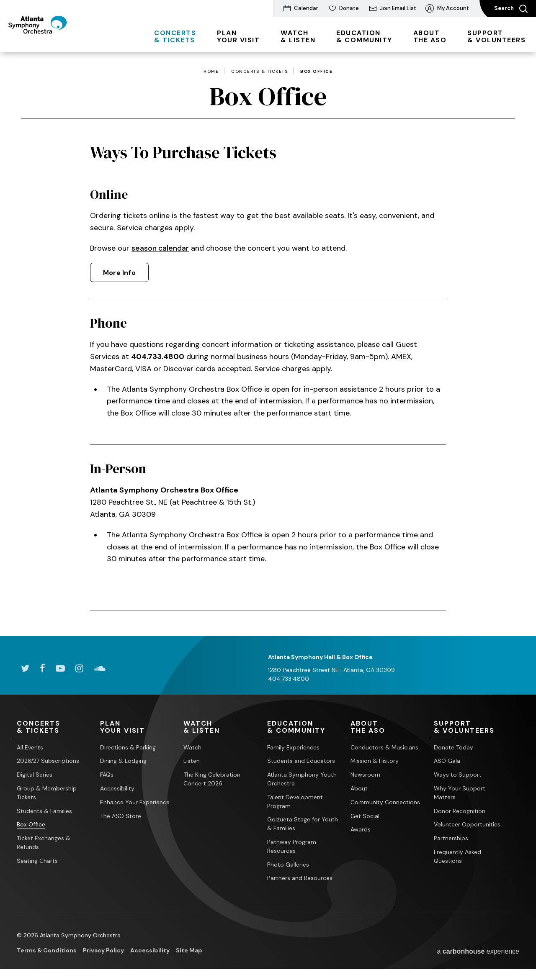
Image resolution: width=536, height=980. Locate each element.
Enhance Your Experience (135, 802)
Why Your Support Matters (460, 793)
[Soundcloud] (100, 668)
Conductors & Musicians (384, 747)
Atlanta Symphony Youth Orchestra (302, 779)
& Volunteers (496, 36)
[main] (268, 344)
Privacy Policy (103, 951)
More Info (119, 273)
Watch (192, 747)
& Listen (298, 36)
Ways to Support (458, 775)
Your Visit (238, 36)
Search (511, 9)
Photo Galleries (288, 865)
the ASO (430, 36)
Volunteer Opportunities (467, 825)
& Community (364, 36)
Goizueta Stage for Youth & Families (303, 824)
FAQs (107, 775)
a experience (478, 951)
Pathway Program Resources (292, 846)
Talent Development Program (295, 802)
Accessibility (117, 788)
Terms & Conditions (47, 951)
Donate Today (454, 747)
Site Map (189, 951)
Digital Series (35, 775)
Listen (192, 761)
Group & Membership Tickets (47, 793)
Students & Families (44, 811)
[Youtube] (60, 668)
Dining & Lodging (123, 761)
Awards (361, 830)
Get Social (365, 816)
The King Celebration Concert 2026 (212, 779)
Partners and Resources (300, 878)
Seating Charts (37, 861)
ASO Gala (447, 761)
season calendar (161, 248)
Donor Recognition (460, 811)
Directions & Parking (128, 747)
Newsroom (365, 775)
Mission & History (375, 761)
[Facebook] (43, 668)
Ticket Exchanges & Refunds (44, 843)
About (359, 788)
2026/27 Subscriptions (48, 761)
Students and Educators (301, 761)
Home (211, 72)
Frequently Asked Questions (457, 856)
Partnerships (451, 839)
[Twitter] (25, 668)
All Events (30, 747)
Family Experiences (293, 747)
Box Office (31, 825)
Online (109, 194)
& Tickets (175, 36)
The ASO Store (121, 816)
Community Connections (385, 802)
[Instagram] (79, 668)
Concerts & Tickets (259, 72)
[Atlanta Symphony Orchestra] (54, 39)
